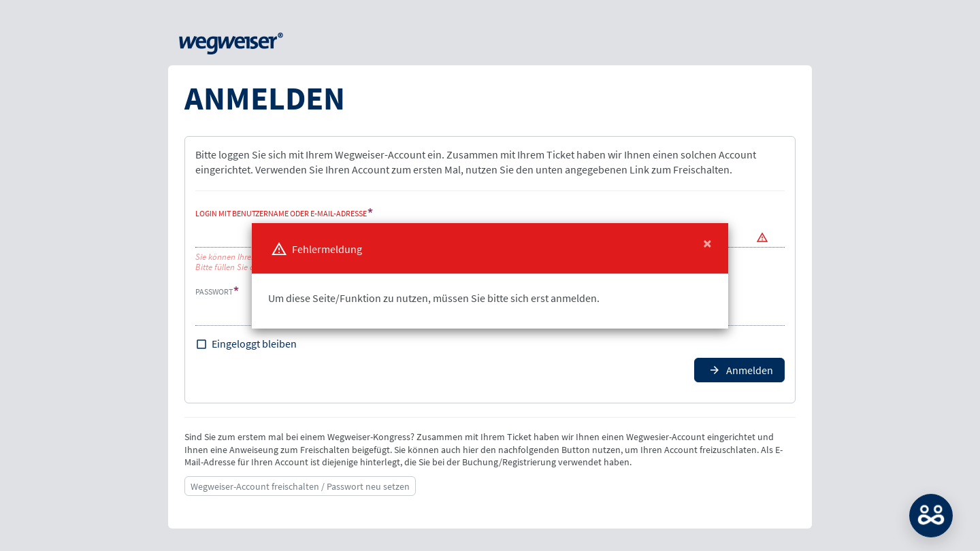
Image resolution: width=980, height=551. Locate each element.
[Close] (707, 244)
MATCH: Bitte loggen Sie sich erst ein (931, 516)
